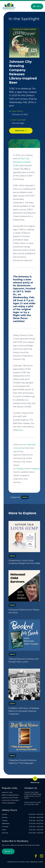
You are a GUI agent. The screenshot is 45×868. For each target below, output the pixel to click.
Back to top (35, 780)
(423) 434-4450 (35, 802)
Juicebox (40, 862)
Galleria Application (9, 803)
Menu (37, 6)
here (21, 430)
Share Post (20, 131)
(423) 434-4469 (33, 804)
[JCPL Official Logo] (9, 6)
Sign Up (7, 851)
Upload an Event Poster (10, 798)
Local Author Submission (10, 800)
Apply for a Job (7, 792)
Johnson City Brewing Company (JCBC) (22, 162)
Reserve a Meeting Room (10, 795)
